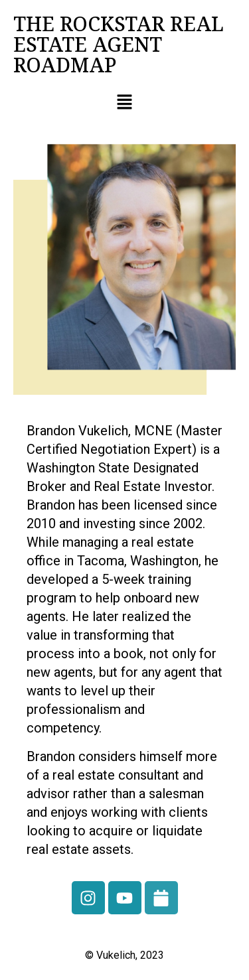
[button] (124, 103)
